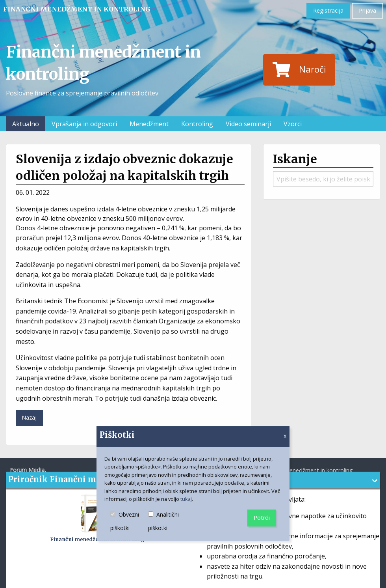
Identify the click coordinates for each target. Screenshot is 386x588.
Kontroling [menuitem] (197, 124)
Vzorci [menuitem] (293, 124)
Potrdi (262, 518)
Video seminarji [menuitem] (248, 124)
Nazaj (29, 417)
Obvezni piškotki (129, 522)
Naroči (299, 70)
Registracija (328, 10)
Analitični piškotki (168, 522)
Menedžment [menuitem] (149, 124)
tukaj (186, 499)
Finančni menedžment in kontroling (77, 9)
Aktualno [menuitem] (26, 124)
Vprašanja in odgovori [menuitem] (84, 124)
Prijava (367, 10)
